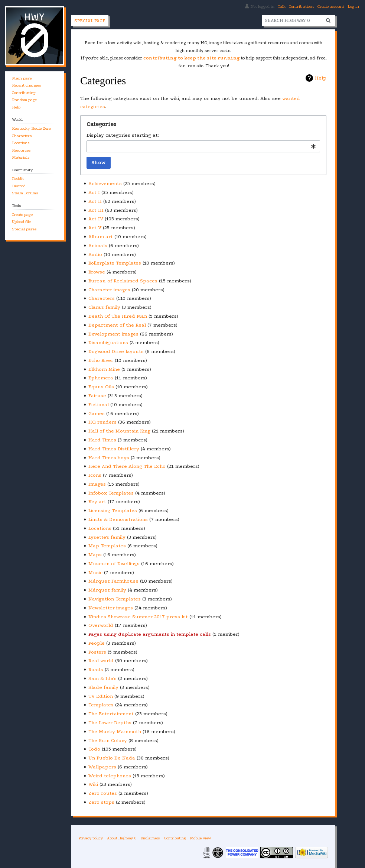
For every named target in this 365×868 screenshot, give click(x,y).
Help (321, 78)
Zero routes (103, 793)
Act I (94, 192)
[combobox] (203, 146)
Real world (101, 660)
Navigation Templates (115, 599)
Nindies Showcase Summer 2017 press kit (138, 617)
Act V (95, 228)
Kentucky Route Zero (31, 128)
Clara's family (104, 307)
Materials (21, 157)
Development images (113, 334)
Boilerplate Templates (115, 263)
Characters (102, 298)
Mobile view (201, 838)
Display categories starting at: (123, 135)
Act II (95, 201)
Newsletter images (111, 608)
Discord (19, 186)
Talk (282, 7)
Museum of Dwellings (114, 563)
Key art (97, 501)
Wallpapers (102, 767)
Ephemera (101, 378)
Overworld (101, 625)
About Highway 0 (122, 838)
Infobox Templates (111, 493)
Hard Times (102, 440)
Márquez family (107, 590)
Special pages (24, 229)
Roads (96, 669)
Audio (95, 254)
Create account (331, 7)
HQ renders (102, 422)
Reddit (18, 179)
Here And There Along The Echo (127, 466)
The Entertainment (111, 714)
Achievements (105, 183)
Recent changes (26, 85)
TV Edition (101, 696)
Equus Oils (101, 387)
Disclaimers (150, 838)
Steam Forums (25, 193)
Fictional (99, 404)
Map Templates (107, 546)
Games (97, 413)
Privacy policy (91, 838)
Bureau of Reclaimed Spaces (123, 281)
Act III (96, 210)
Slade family (103, 687)
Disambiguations (108, 342)
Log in (353, 7)
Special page (90, 21)
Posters (97, 652)
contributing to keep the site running (192, 58)
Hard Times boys (109, 458)
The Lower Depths (110, 723)
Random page (24, 100)
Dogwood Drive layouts (116, 351)
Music (95, 572)
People (97, 643)
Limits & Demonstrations (118, 519)
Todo (94, 749)
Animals (98, 245)
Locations (100, 528)
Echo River (101, 360)
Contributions (302, 7)
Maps (95, 555)
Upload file (21, 222)
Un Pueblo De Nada (112, 758)
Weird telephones (110, 776)
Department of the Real (117, 325)
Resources (21, 150)
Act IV (96, 219)
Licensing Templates (113, 510)
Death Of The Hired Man (118, 316)
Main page (22, 78)
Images (97, 484)
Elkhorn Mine (104, 369)
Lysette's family (107, 537)
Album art (101, 237)
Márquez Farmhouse (113, 581)
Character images (109, 290)
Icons (95, 475)
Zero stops (101, 802)
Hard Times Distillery (114, 449)
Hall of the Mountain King (119, 431)
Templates (101, 705)
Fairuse (97, 396)
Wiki (93, 784)
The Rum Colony (108, 740)
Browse (97, 272)
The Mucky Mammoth (115, 731)
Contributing (24, 93)
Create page (22, 215)
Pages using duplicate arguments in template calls (150, 634)
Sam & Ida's (102, 678)
